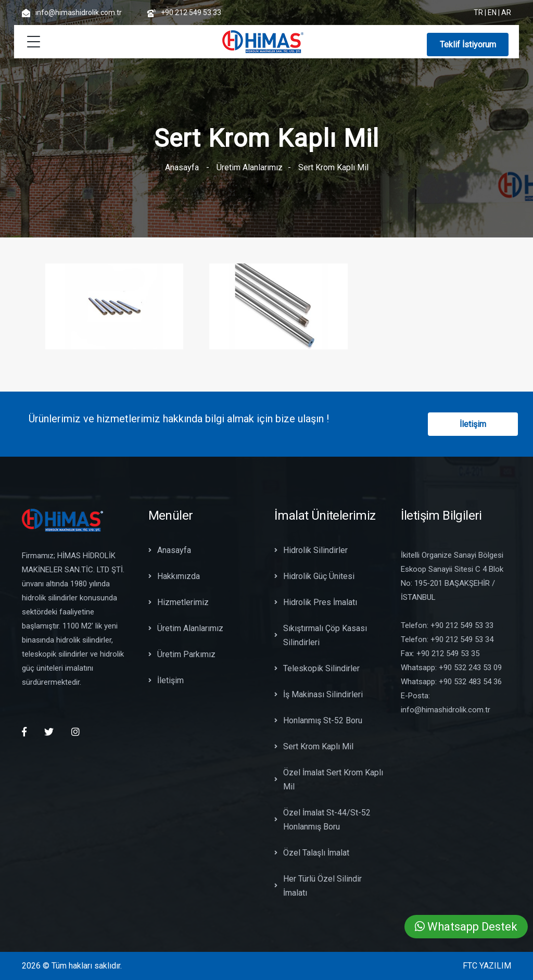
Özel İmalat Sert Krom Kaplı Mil (329, 780)
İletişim (473, 424)
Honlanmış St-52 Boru (318, 720)
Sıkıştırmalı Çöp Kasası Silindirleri (321, 635)
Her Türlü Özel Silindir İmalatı (318, 886)
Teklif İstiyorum (468, 45)
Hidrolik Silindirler (311, 550)
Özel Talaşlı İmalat (312, 853)
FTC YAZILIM (487, 966)
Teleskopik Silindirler (317, 668)
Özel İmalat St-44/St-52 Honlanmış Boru (322, 820)
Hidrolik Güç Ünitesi (314, 576)
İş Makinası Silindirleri (319, 694)
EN (492, 12)
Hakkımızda (174, 576)
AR (506, 12)
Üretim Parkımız (182, 654)
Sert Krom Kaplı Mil (314, 746)
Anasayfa (182, 167)
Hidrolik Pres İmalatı (316, 602)
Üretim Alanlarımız (250, 167)
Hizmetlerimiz (179, 602)
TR (478, 12)
